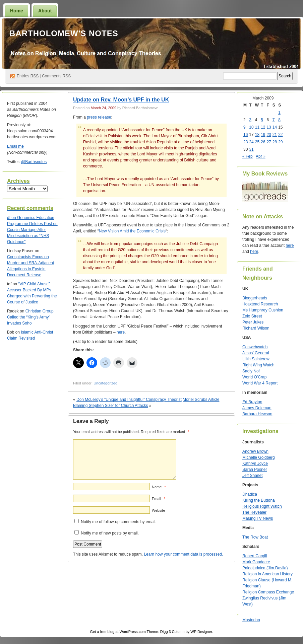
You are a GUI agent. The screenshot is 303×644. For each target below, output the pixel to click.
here (121, 332)
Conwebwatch (255, 347)
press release (99, 117)
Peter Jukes (253, 322)
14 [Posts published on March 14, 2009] (275, 127)
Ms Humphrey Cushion (263, 310)
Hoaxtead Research (260, 304)
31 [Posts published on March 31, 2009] (251, 149)
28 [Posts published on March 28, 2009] (275, 142)
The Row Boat (255, 537)
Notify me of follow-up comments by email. (118, 522)
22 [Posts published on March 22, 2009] (280, 135)
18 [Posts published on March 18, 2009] (257, 135)
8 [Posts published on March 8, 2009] (279, 120)
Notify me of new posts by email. (110, 533)
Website (159, 510)
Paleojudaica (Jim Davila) (265, 568)
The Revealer (254, 512)
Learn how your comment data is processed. (183, 554)
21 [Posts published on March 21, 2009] (275, 135)
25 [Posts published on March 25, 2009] (257, 142)
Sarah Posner (255, 470)
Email (158, 499)
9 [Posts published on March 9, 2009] (245, 127)
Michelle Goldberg (259, 457)
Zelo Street (252, 316)
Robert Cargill (255, 556)
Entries (28, 76)
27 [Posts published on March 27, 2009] (269, 142)
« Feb (248, 156)
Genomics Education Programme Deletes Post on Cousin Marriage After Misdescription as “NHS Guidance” (32, 230)
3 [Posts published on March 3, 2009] (250, 120)
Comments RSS (56, 76)
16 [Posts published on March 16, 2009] (246, 135)
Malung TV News (258, 518)
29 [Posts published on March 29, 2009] (280, 142)
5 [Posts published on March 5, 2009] (262, 120)
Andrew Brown (255, 451)
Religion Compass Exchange (268, 592)
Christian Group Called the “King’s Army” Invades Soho (30, 317)
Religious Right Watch (262, 506)
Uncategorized (105, 383)
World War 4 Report (260, 383)
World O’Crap (254, 377)
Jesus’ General (256, 353)
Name (159, 487)
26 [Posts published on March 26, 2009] (263, 142)
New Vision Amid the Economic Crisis (132, 231)
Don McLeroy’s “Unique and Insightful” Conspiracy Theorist (129, 400)
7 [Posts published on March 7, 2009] (274, 120)
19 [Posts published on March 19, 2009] (263, 135)
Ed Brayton (252, 402)
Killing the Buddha (259, 500)
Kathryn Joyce (255, 463)
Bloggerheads (255, 298)
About (45, 11)
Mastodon (251, 620)
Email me (15, 146)
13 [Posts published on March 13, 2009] (269, 127)
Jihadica (250, 494)
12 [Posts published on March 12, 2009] (263, 127)
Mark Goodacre (256, 562)
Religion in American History (267, 574)
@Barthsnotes (34, 162)
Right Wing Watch (258, 365)
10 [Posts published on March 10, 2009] (251, 127)
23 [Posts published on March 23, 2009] (246, 142)
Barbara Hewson (257, 414)
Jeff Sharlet (252, 476)
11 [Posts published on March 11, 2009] (257, 127)
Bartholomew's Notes (64, 33)
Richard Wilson (256, 328)
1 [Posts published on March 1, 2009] (279, 113)
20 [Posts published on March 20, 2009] (269, 135)
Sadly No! (251, 371)
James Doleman (257, 408)
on (12, 218)
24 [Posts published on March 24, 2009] (251, 142)
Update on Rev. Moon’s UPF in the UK (121, 100)
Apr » (261, 156)
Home (17, 11)
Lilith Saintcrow (256, 359)
